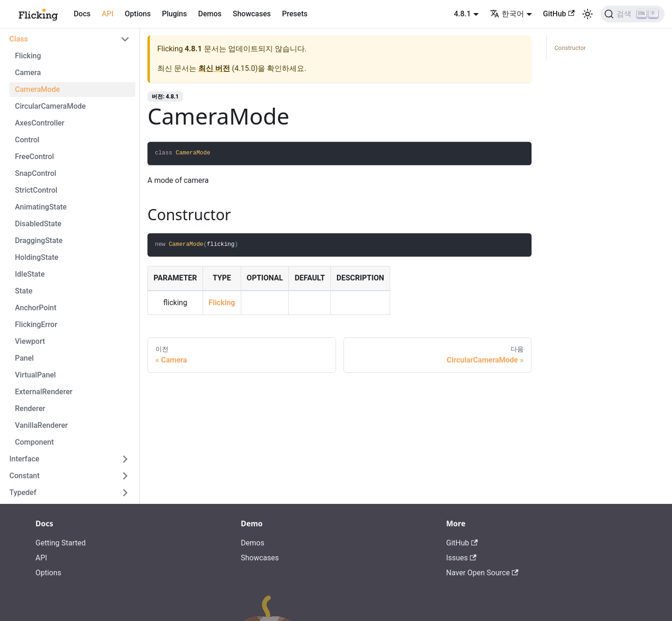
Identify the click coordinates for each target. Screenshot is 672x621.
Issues (461, 558)
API (108, 14)
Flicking (28, 56)
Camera (28, 73)
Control (27, 140)
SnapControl (36, 173)
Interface (24, 459)
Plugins (174, 14)
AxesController (40, 123)
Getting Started (61, 543)
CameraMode (37, 89)
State (24, 291)
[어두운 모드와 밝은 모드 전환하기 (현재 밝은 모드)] (588, 14)
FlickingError (36, 324)
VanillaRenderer (41, 425)
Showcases (252, 14)
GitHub (559, 14)
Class (19, 39)
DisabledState (38, 224)
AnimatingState (41, 207)
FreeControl (35, 157)
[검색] (633, 14)
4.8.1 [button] (462, 14)
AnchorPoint (36, 308)
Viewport (30, 341)
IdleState (30, 274)
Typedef (23, 492)
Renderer (30, 408)
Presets (295, 14)
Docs (82, 14)
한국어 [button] (507, 14)
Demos (210, 14)
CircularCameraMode (50, 106)
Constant (24, 476)
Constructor (570, 48)
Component (34, 442)
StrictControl (36, 190)
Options (138, 14)
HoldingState (37, 257)
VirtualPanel (35, 375)
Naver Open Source (482, 573)
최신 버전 (214, 68)
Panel (24, 358)
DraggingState (39, 241)
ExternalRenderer (44, 392)
